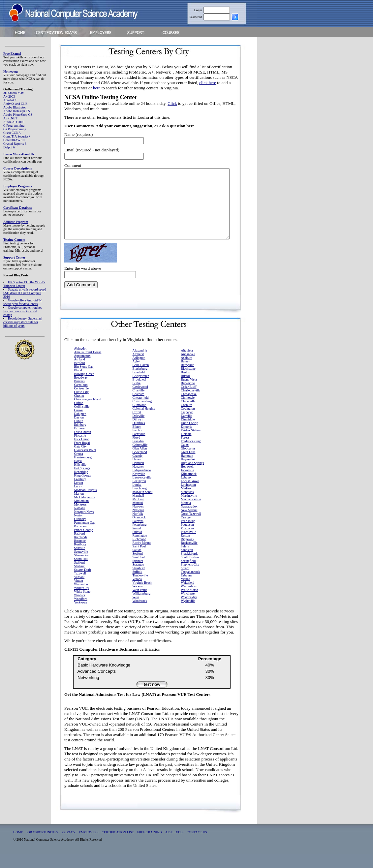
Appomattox (82, 370)
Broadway (81, 391)
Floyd (136, 451)
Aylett (137, 375)
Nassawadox (189, 520)
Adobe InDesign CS (17, 111)
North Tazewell (191, 527)
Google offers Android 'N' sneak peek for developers (23, 302)
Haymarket (188, 473)
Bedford (80, 377)
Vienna (185, 593)
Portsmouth (82, 540)
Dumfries (139, 437)
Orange (186, 531)
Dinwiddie (188, 433)
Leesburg (80, 493)
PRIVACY (68, 846)
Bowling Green (84, 388)
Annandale (188, 368)
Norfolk (138, 527)
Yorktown (81, 616)
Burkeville (188, 397)
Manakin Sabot (143, 506)
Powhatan (187, 542)
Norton (79, 529)
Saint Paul (139, 560)
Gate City (81, 460)
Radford (80, 547)
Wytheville (188, 615)
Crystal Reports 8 (15, 144)
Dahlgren (80, 428)
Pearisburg (188, 535)
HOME (18, 846)
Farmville (139, 448)
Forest (185, 451)
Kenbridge (81, 486)
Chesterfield (141, 411)
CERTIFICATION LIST (118, 846)
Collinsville (82, 420)
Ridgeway (187, 553)
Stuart (185, 582)
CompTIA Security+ (17, 136)
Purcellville (188, 546)
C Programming (14, 125)
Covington (188, 422)
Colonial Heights (144, 422)
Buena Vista (189, 393)
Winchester (188, 607)
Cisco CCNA (12, 133)
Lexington (139, 495)
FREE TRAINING (150, 846)
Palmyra (138, 535)
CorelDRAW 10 (14, 140)
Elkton (137, 440)
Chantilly (139, 404)
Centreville (81, 402)
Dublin (79, 435)
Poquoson (187, 538)
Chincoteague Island (88, 413)
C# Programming (15, 129)
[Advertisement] (297, 139)
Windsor (80, 609)
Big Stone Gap (84, 380)
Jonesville (187, 484)
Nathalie (80, 522)
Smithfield (140, 571)
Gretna (79, 467)
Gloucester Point (85, 464)
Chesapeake (189, 408)
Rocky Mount (142, 557)
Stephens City (190, 578)
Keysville (139, 488)
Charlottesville (190, 404)
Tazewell (80, 587)
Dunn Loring (189, 437)
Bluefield (139, 386)
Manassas (187, 506)
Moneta (186, 517)
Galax (185, 459)
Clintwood (140, 419)
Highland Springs (192, 477)
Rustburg (80, 558)
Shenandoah (82, 569)
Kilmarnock (189, 488)
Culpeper (187, 426)
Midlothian (81, 515)
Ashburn (186, 372)
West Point (140, 604)
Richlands (81, 551)
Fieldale (186, 448)
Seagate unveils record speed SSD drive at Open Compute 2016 (25, 293)
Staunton (139, 578)
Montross (80, 518)
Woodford (81, 613)
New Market (189, 524)
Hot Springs (82, 482)
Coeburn (186, 419)
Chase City (81, 406)
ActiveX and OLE (15, 104)
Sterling (79, 580)
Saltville (80, 562)
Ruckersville (189, 557)
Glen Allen (140, 462)
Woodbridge (189, 611)
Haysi (78, 475)
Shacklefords (189, 567)
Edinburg (80, 438)
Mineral (138, 517)
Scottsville (81, 565)
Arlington (139, 372)
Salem (185, 560)
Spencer (138, 575)
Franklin (138, 455)
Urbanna (186, 589)
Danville (186, 430)
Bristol (185, 390)
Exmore (79, 442)
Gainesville (140, 459)
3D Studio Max (14, 93)
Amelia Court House (88, 366)
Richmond (140, 553)
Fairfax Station (191, 444)
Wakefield (187, 596)
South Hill (81, 573)
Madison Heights (86, 504)
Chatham (139, 408)
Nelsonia (139, 524)
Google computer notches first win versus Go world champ (23, 311)
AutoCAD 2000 (14, 122)
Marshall (139, 509)
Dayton (79, 431)
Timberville (140, 589)
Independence (142, 484)
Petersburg (140, 538)
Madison (186, 502)
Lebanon (186, 491)
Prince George (84, 544)
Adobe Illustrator (15, 107)
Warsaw (138, 600)
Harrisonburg (83, 471)
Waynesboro (189, 600)
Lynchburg (140, 502)
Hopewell (187, 480)
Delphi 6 (9, 147)
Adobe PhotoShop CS (18, 115)
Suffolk (138, 586)
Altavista (187, 364)
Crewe (78, 424)
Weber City (82, 602)
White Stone (82, 605)
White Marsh (189, 604)
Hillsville (80, 478)
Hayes (137, 473)
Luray (78, 500)
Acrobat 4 (10, 100)
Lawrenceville (142, 491)
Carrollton (81, 399)
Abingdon (81, 362)
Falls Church (83, 446)
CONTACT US (197, 846)
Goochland (140, 466)
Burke (137, 397)
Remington (140, 549)
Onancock (139, 531)
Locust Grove (190, 495)
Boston (185, 386)
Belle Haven (141, 379)
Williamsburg (141, 607)
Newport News (84, 526)
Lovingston (188, 498)
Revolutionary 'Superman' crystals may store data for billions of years (23, 322)
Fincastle (80, 449)
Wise (136, 611)
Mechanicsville (191, 513)
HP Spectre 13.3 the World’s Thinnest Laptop (24, 284)
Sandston (187, 564)
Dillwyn (138, 433)
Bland (78, 384)
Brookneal (140, 393)
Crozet (137, 426)
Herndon (138, 477)
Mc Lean (139, 513)
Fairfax (137, 444)
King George (83, 489)
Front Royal (82, 457)
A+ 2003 (9, 96)
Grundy (138, 469)
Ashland (80, 373)
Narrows (138, 520)
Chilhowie (188, 411)
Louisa (137, 498)
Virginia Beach (142, 596)
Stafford (80, 576)
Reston (185, 549)
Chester (79, 409)
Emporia (186, 440)
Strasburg (139, 582)
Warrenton (81, 598)
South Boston (190, 571)
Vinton (79, 594)
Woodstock (140, 615)
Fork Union (82, 453)
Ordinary (80, 533)
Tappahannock (190, 586)
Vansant (79, 591)
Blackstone (188, 382)
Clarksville (188, 415)
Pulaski (137, 546)
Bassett (186, 375)
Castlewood (140, 401)
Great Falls (188, 466)
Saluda (137, 564)
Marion (79, 507)
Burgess (79, 395)
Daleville (139, 430)
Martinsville (189, 509)
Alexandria (140, 364)
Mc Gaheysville (85, 511)
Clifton (79, 417)
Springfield (188, 575)
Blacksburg (140, 382)
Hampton (187, 469)
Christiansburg (142, 415)
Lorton (79, 496)
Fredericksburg (191, 455)
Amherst (138, 368)
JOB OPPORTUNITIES (42, 846)
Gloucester (188, 462)
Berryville (187, 379)
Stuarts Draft (83, 584)
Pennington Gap (85, 536)
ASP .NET (10, 118)
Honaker (138, 480)
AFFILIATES (174, 846)
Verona (137, 593)
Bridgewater (141, 390)
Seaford (138, 567)
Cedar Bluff (188, 401)
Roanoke (80, 555)
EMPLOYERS (89, 846)
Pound (137, 542)
